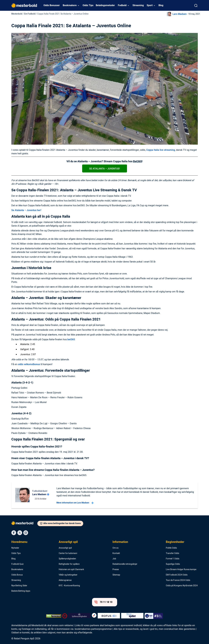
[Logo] (24, 524)
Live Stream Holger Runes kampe (181, 570)
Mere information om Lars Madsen (75, 503)
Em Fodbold (30, 14)
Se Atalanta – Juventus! (104, 169)
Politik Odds (171, 548)
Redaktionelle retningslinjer (125, 564)
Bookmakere (70, 5)
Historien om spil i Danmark (71, 570)
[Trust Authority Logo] (79, 616)
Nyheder (15, 548)
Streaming (138, 5)
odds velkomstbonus (29, 364)
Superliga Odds (173, 564)
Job (114, 559)
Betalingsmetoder (105, 5)
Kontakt (116, 553)
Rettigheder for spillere (69, 564)
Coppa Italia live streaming (161, 150)
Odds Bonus (17, 575)
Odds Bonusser (52, 5)
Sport (150, 5)
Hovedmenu (19, 542)
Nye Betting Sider (19, 586)
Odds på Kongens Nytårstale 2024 (182, 586)
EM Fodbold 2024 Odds (177, 575)
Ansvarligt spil (68, 542)
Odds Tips (88, 5)
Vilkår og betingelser (68, 575)
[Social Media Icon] (14, 533)
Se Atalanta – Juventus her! (26, 210)
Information (120, 542)
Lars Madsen (180, 14)
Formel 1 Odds (173, 559)
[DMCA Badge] (54, 616)
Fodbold (122, 5)
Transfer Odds (172, 553)
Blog (161, 5)
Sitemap (116, 575)
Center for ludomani (68, 553)
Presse (116, 570)
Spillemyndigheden (67, 559)
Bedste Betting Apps (21, 591)
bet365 (71, 339)
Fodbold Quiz (17, 564)
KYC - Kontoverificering (69, 586)
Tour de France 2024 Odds (178, 580)
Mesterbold (17, 14)
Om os (115, 548)
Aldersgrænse (65, 580)
